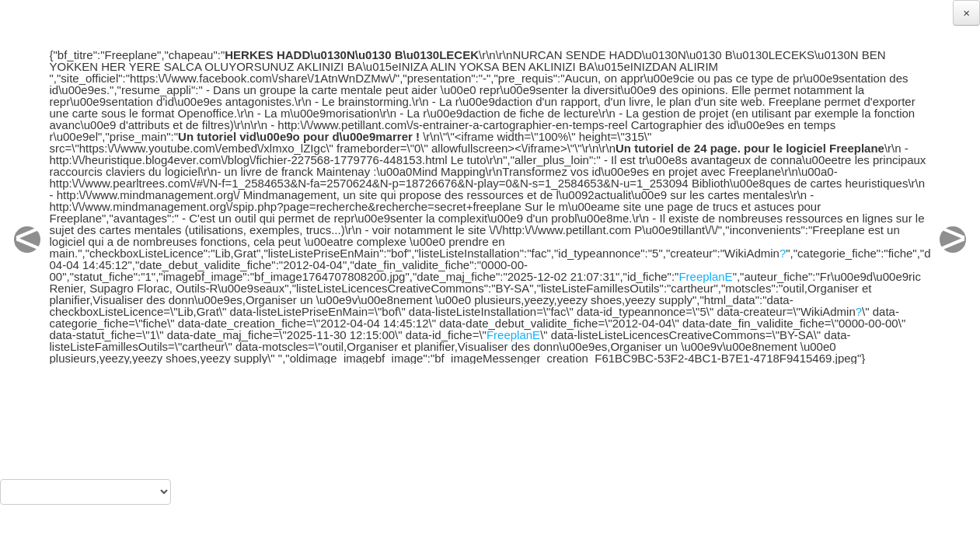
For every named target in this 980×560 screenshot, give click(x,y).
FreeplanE (705, 276)
